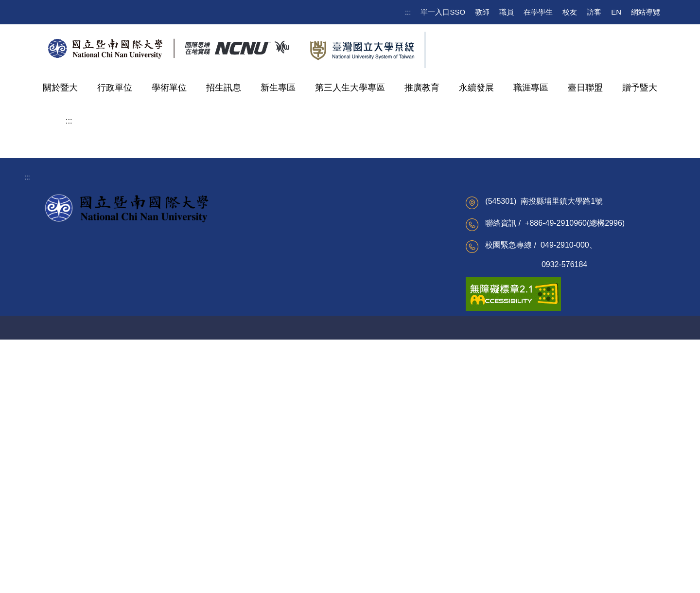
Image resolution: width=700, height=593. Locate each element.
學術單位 (169, 88)
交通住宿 (316, 580)
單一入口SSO (443, 12)
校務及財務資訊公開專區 (69, 478)
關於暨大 (60, 88)
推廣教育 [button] (422, 88)
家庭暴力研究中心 (378, 494)
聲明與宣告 (417, 580)
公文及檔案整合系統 (277, 478)
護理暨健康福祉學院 (108, 279)
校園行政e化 (265, 509)
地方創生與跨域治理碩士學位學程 (395, 169)
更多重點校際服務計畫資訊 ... (396, 541)
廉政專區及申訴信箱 (277, 494)
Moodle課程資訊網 (170, 525)
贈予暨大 (640, 88)
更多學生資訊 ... (166, 541)
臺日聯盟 (585, 88)
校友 (570, 12)
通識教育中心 (97, 323)
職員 (507, 12)
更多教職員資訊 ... (274, 541)
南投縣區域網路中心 (382, 509)
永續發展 (476, 88)
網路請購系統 (267, 525)
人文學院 (89, 170)
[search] (610, 44)
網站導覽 (646, 12)
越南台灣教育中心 (378, 478)
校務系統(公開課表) (171, 494)
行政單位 (115, 88)
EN (616, 12)
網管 (384, 580)
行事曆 (42, 509)
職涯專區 (531, 88)
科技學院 (89, 214)
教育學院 (89, 236)
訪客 (594, 12)
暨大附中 (89, 367)
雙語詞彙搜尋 (52, 525)
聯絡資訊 (353, 580)
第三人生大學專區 (350, 88)
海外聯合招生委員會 (382, 525)
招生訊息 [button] (224, 88)
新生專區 (278, 88)
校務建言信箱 (52, 494)
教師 (482, 12)
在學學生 (538, 12)
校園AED (280, 580)
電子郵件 (155, 478)
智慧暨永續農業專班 (108, 301)
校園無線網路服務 (169, 509)
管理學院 (89, 192)
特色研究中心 (97, 345)
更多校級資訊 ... (56, 541)
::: (408, 12)
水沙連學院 (93, 258)
